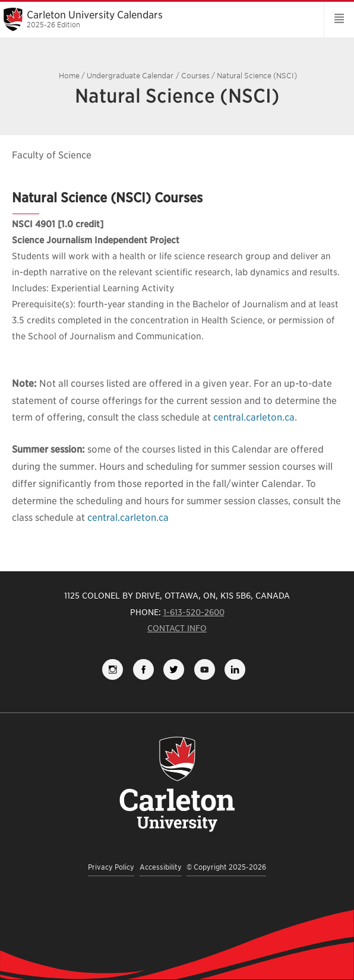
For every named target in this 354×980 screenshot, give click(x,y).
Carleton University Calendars (158, 19)
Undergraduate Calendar (130, 76)
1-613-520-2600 (194, 612)
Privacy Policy (111, 867)
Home (69, 76)
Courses (195, 76)
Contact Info (177, 628)
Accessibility (161, 867)
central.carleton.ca (254, 417)
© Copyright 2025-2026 (226, 867)
